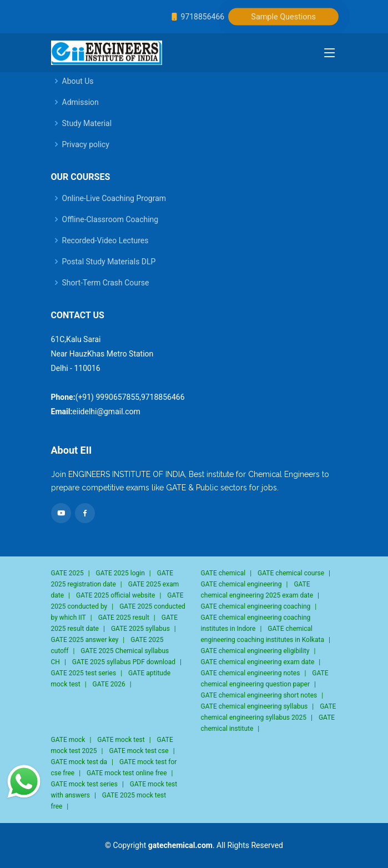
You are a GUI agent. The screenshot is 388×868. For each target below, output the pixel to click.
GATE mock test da (79, 762)
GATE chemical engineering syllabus (255, 706)
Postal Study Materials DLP (109, 262)
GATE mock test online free (127, 773)
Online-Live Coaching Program (114, 198)
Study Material (87, 123)
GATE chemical (223, 573)
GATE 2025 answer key (85, 640)
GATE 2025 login (120, 573)
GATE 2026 (109, 684)
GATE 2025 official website (115, 595)
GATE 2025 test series (84, 673)
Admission (80, 102)
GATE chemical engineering (241, 584)
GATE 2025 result (124, 618)
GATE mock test (121, 740)
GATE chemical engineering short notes (259, 695)
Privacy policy (86, 144)
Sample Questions (284, 17)
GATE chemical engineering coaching (256, 606)
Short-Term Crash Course (106, 283)
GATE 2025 (67, 573)
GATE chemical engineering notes (251, 673)
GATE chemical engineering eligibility (255, 651)
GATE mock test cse (139, 751)
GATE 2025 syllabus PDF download (124, 662)
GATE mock (68, 740)
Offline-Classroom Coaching (110, 219)
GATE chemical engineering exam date (258, 662)
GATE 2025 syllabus (140, 629)
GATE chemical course (291, 573)
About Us (78, 81)
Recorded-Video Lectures (105, 240)
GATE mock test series (84, 784)
